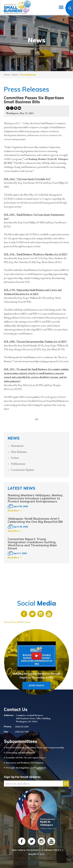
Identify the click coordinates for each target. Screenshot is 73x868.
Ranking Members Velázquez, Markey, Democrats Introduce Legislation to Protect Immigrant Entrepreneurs (35, 498)
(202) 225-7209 (22, 732)
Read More (13, 511)
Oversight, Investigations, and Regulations (26, 768)
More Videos (36, 685)
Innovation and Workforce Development (25, 763)
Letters (15, 458)
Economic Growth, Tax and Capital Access (26, 758)
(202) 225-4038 (22, 727)
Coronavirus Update (22, 470)
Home (7, 75)
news (15, 75)
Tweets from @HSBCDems (17, 622)
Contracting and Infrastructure (20, 753)
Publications (18, 464)
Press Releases (19, 452)
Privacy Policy (52, 850)
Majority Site (36, 854)
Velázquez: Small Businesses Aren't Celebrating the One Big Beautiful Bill (35, 520)
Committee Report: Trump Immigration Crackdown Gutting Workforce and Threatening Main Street (32, 544)
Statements (17, 446)
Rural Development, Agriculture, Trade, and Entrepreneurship (35, 747)
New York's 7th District (26, 850)
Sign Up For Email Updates (22, 777)
